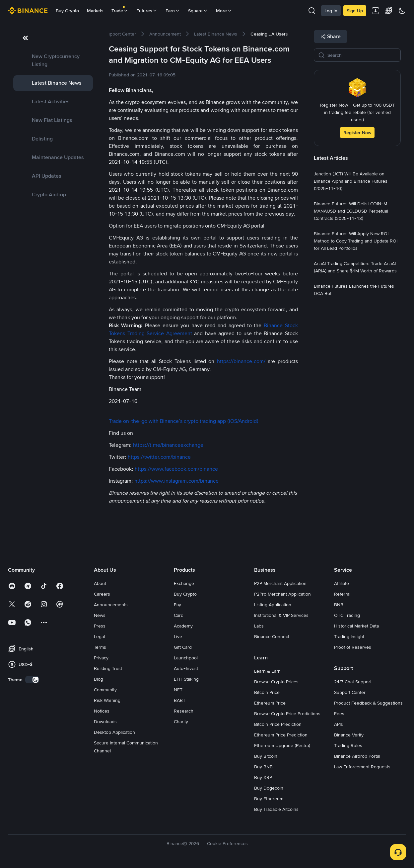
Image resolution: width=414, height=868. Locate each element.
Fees (339, 714)
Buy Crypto (67, 11)
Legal (99, 636)
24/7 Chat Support (353, 682)
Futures (147, 11)
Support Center (350, 692)
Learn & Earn (267, 671)
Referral (342, 594)
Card (179, 615)
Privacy (101, 658)
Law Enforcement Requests (362, 767)
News (100, 615)
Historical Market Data (356, 626)
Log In (331, 11)
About (100, 583)
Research (184, 711)
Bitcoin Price (267, 692)
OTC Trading (347, 615)
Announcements (111, 605)
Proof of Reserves (353, 647)
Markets (95, 11)
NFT (178, 690)
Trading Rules (348, 745)
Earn (173, 11)
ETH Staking (186, 679)
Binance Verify (349, 735)
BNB (339, 605)
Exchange (184, 583)
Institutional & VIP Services (281, 615)
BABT (180, 700)
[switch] (32, 680)
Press (100, 626)
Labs (259, 626)
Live (178, 636)
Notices (102, 711)
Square (198, 11)
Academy (183, 626)
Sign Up (355, 11)
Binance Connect (272, 636)
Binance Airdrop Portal (357, 756)
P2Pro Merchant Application (282, 594)
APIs (339, 724)
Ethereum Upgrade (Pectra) (282, 745)
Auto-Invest (186, 668)
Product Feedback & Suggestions (368, 703)
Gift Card (183, 647)
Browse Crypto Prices (276, 682)
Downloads (105, 722)
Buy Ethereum (269, 799)
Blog (99, 679)
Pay (177, 605)
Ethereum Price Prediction (281, 735)
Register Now (357, 133)
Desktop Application (114, 732)
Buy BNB (263, 767)
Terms (100, 647)
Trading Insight (349, 636)
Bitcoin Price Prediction (278, 724)
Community (105, 690)
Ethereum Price (270, 703)
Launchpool (186, 658)
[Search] (362, 55)
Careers (102, 594)
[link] (53, 60)
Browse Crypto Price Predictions (287, 714)
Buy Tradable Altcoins (276, 809)
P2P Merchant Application (280, 583)
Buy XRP (263, 777)
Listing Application (273, 605)
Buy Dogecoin (269, 788)
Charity (181, 722)
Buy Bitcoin (266, 756)
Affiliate (342, 583)
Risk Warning (107, 700)
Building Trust (108, 668)
